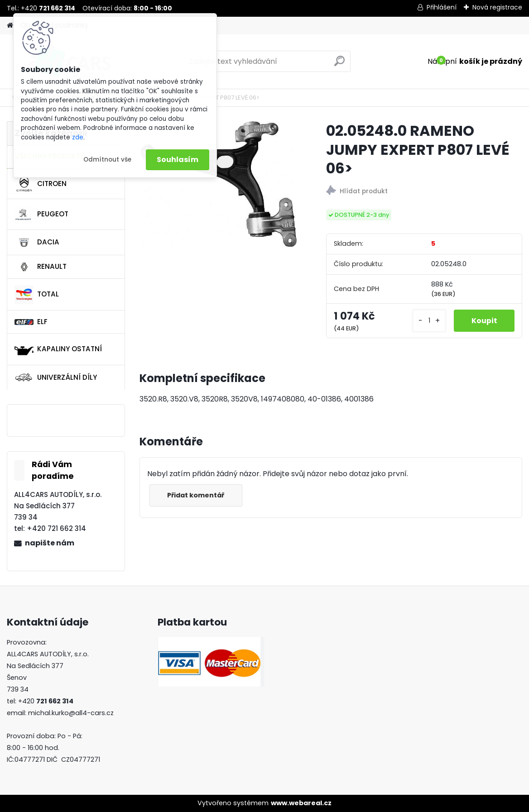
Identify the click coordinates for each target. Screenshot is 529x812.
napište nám (50, 543)
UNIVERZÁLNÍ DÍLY (56, 377)
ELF (31, 322)
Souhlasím (178, 160)
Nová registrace (497, 7)
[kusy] (428, 321)
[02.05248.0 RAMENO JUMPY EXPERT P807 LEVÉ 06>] (218, 184)
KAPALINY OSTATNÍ (58, 349)
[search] (339, 64)
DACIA (37, 243)
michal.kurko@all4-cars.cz (71, 713)
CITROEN (41, 184)
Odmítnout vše (107, 160)
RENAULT (41, 267)
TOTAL (37, 295)
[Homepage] (10, 26)
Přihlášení (442, 7)
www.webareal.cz (301, 803)
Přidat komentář (197, 495)
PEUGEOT (41, 215)
